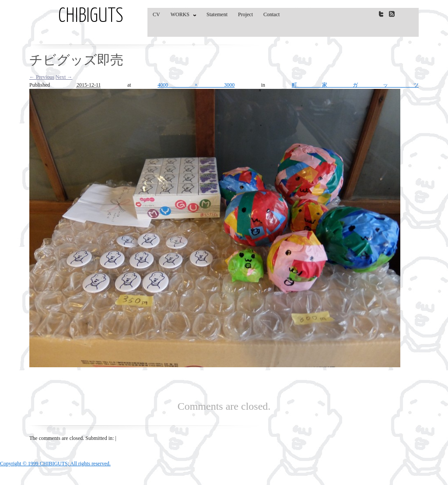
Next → (64, 77)
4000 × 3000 (196, 85)
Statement (217, 14)
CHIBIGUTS (91, 17)
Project (245, 14)
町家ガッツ (355, 85)
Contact (271, 14)
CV (156, 14)
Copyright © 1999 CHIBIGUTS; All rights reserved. (55, 464)
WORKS (181, 16)
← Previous (42, 77)
